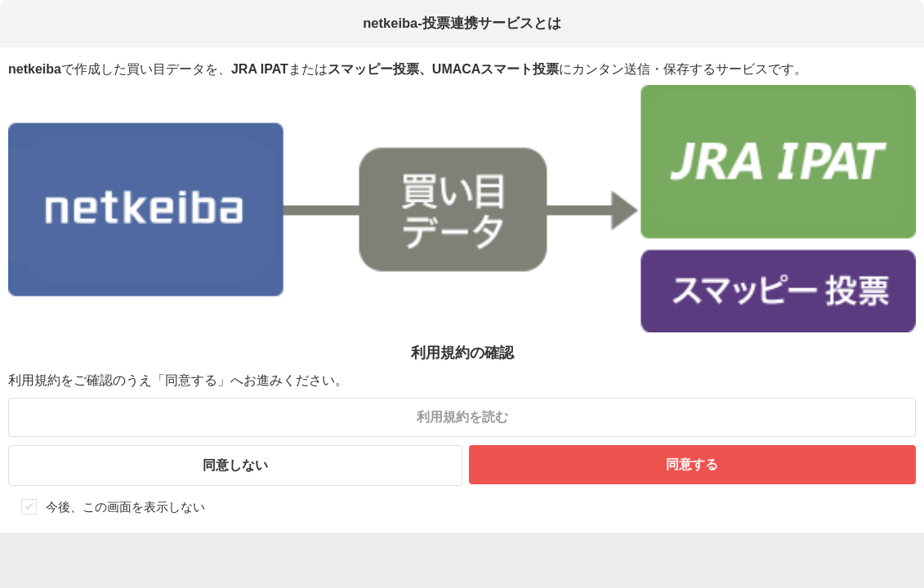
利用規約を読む (462, 417)
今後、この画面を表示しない (125, 507)
